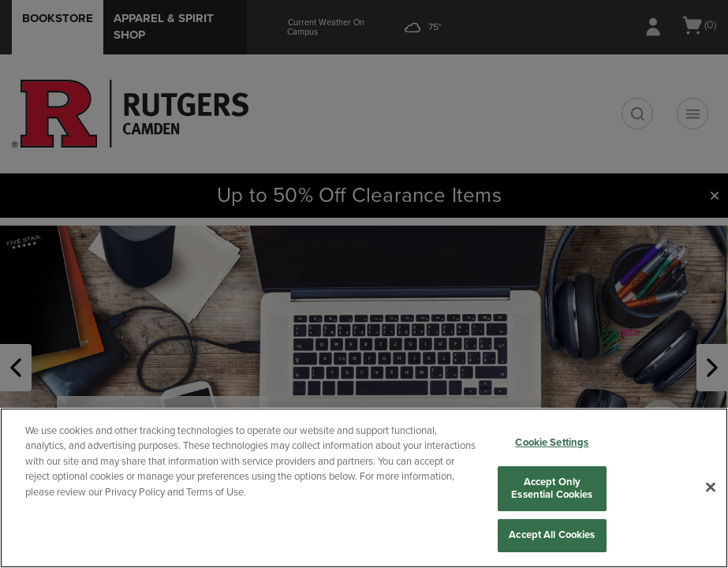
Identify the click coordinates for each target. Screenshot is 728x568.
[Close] (711, 488)
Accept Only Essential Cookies (552, 488)
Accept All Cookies (552, 535)
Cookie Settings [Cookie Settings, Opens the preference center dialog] (552, 443)
